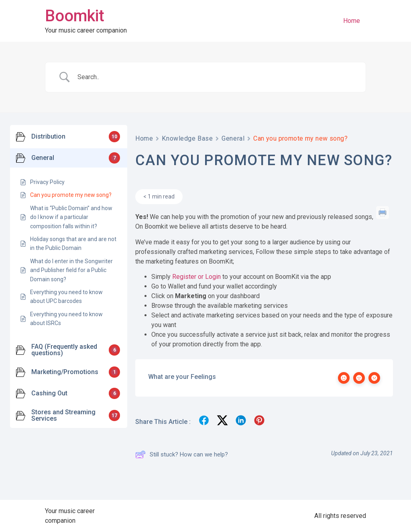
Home (352, 21)
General (233, 138)
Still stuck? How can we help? (182, 454)
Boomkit (75, 16)
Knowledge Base (187, 138)
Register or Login (196, 277)
